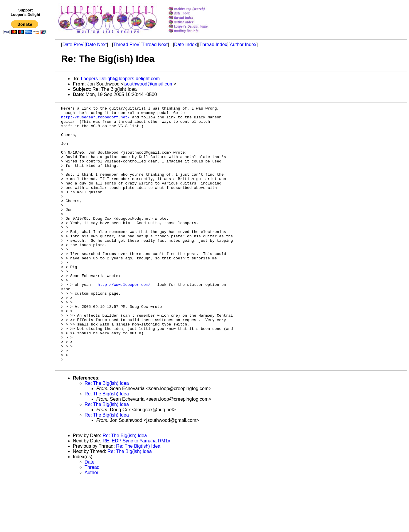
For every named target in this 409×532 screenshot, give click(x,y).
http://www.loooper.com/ (124, 320)
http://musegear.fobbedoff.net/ (95, 120)
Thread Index (213, 45)
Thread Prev (126, 45)
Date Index (185, 45)
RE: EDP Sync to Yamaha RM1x (136, 493)
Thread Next (155, 45)
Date (90, 514)
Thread (92, 519)
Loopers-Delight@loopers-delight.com (120, 79)
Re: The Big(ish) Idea (107, 435)
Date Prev (73, 45)
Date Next (96, 45)
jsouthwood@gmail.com (149, 84)
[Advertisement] (26, 158)
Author (91, 525)
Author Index (243, 45)
